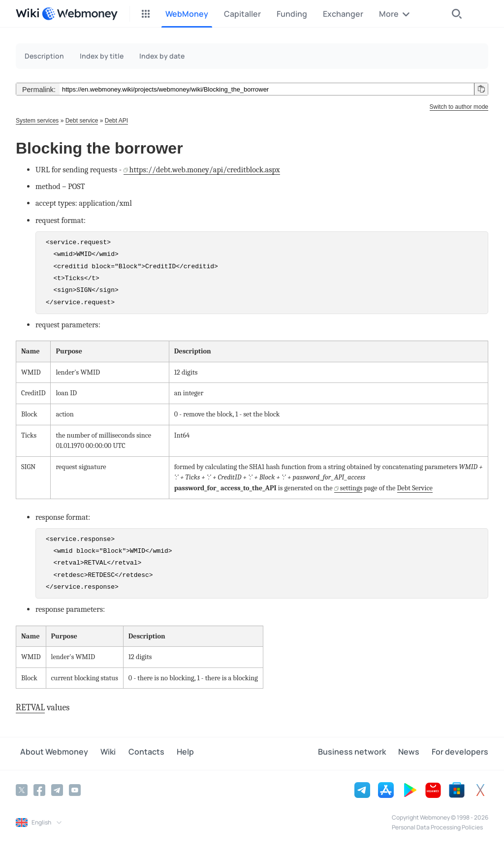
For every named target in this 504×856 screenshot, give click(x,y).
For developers (460, 753)
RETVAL (30, 708)
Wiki (99, 753)
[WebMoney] (80, 14)
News (413, 753)
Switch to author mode (459, 107)
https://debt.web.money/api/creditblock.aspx (205, 170)
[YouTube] (75, 789)
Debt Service (415, 488)
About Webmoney (50, 753)
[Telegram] (57, 789)
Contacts (133, 753)
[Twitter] (22, 789)
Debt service (82, 121)
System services (37, 121)
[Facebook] (39, 789)
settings (351, 488)
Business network (361, 753)
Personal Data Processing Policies (437, 826)
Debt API (116, 121)
